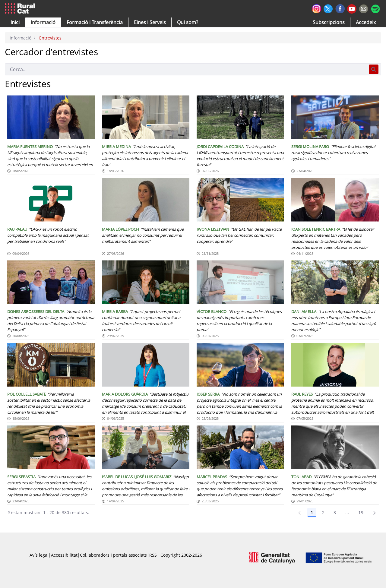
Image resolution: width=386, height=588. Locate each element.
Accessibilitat (64, 555)
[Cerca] (186, 69)
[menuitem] (95, 22)
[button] (15, 22)
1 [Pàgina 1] (312, 512)
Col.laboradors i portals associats (113, 555)
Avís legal (39, 555)
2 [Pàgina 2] (323, 512)
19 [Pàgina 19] (361, 512)
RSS (153, 555)
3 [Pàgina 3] (335, 512)
